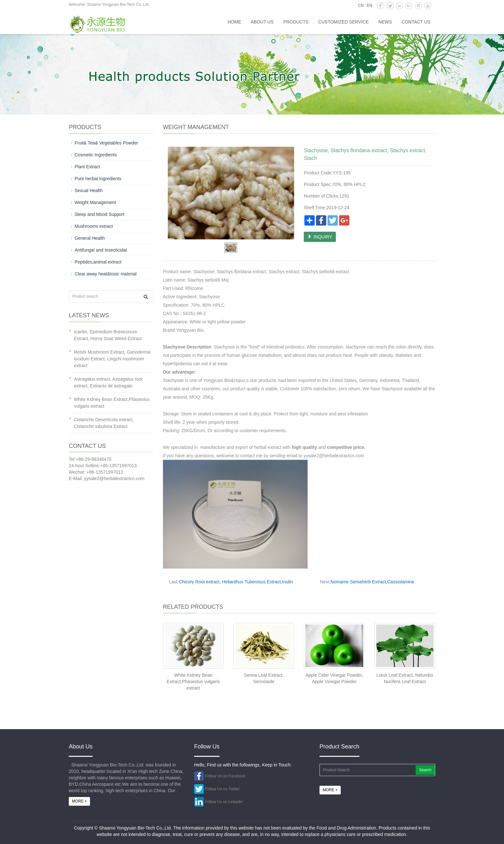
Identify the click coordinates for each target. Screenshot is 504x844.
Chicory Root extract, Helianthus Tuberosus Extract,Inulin (236, 582)
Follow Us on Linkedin (224, 802)
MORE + (79, 801)
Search (425, 770)
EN (369, 5)
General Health (90, 238)
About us (262, 22)
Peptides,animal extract (98, 262)
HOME (234, 22)
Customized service (343, 22)
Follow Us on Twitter (222, 789)
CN (361, 5)
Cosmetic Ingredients (96, 155)
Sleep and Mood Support (99, 214)
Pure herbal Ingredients (98, 179)
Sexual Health (89, 190)
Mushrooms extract (94, 226)
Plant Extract (87, 167)
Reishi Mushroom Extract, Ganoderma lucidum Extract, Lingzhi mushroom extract (112, 359)
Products (296, 22)
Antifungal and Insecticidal (101, 250)
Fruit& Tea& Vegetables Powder (106, 143)
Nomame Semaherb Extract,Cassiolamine (372, 582)
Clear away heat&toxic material (106, 274)
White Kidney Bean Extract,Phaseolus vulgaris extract (193, 682)
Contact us (416, 22)
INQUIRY (320, 237)
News (385, 22)
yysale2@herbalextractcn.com (334, 456)
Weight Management (95, 202)
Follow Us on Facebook (225, 776)
